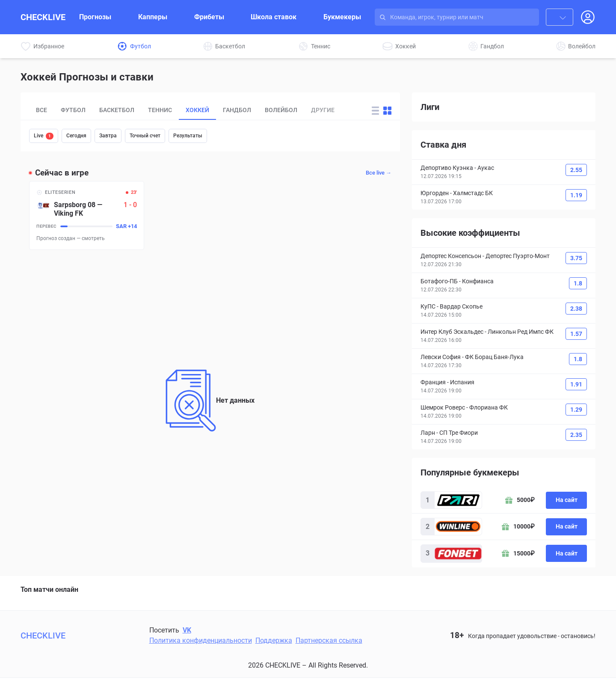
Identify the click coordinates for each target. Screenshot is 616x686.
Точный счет (145, 136)
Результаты (188, 136)
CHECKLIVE (43, 17)
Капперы (153, 17)
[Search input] (465, 17)
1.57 (576, 334)
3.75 (576, 258)
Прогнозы (95, 17)
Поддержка (274, 640)
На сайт (567, 500)
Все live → (379, 173)
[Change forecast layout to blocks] (387, 111)
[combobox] (560, 17)
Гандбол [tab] (237, 110)
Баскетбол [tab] (117, 110)
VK (187, 630)
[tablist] (195, 110)
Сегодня (76, 136)
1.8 (578, 283)
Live (44, 136)
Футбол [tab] (73, 110)
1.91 (576, 384)
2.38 (576, 309)
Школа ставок (274, 17)
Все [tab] (41, 110)
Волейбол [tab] (281, 110)
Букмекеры (342, 17)
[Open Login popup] (588, 17)
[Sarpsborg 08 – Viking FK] (87, 215)
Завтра (108, 136)
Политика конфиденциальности (201, 640)
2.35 (576, 435)
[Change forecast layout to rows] (375, 111)
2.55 (576, 170)
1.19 (576, 195)
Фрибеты (209, 17)
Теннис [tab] (160, 110)
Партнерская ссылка (329, 640)
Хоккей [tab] (197, 110)
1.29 (576, 410)
